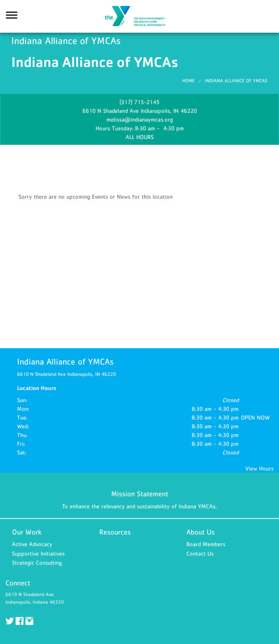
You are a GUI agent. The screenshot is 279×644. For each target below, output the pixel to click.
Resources (115, 532)
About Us (201, 532)
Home (189, 81)
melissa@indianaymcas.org (140, 119)
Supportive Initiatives (38, 553)
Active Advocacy (32, 544)
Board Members (206, 544)
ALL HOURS (140, 137)
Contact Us (200, 553)
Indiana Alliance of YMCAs (139, 16)
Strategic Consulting (37, 562)
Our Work (27, 532)
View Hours (259, 468)
